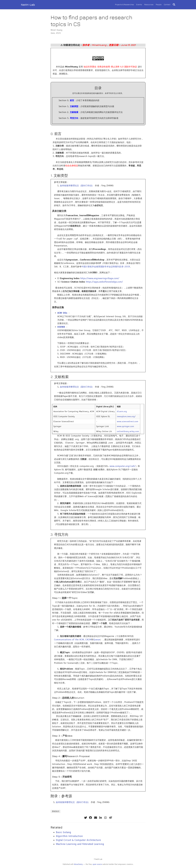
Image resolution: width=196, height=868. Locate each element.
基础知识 (56, 811)
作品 (60, 67)
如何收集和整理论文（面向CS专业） (77, 186)
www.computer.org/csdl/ (123, 466)
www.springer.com (125, 426)
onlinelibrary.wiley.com (128, 431)
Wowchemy (78, 864)
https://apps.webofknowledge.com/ (104, 282)
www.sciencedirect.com (128, 422)
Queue (97, 640)
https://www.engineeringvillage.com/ (100, 278)
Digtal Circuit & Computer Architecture (78, 840)
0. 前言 (56, 134)
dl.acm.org (122, 411)
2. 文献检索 (60, 377)
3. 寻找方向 (60, 534)
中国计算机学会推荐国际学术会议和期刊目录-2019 (106, 267)
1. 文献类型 (59, 175)
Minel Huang (56, 30)
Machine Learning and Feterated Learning (80, 844)
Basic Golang (63, 832)
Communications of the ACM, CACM (73, 640)
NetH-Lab (28, 5)
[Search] (174, 5)
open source (97, 864)
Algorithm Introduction (69, 836)
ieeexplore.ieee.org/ (126, 416)
